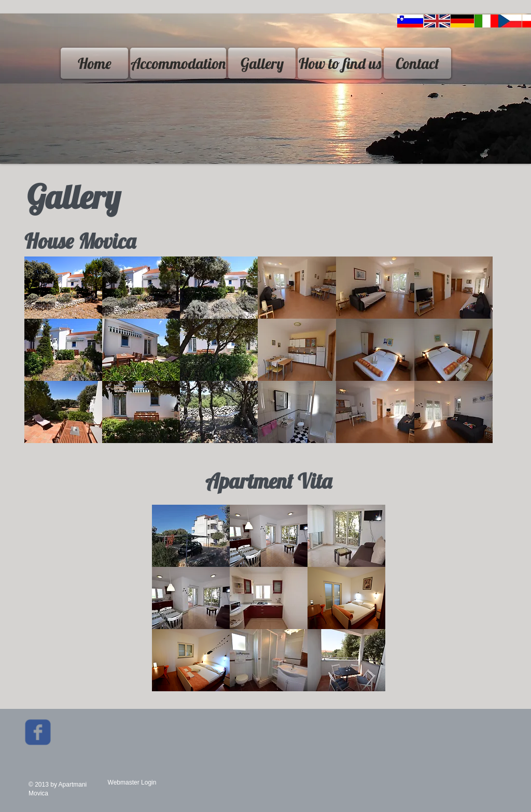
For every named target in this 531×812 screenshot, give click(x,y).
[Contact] (417, 63)
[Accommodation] (178, 63)
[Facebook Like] (121, 736)
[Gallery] (262, 63)
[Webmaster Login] (132, 782)
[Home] (94, 63)
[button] (63, 288)
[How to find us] (340, 63)
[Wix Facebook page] (38, 732)
